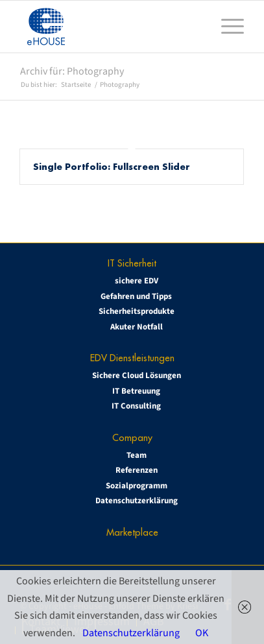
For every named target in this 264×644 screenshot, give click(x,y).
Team (137, 455)
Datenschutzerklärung (137, 501)
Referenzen (137, 470)
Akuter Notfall (137, 327)
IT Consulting (136, 406)
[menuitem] (226, 27)
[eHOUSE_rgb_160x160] (110, 27)
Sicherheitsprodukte (137, 311)
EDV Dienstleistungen (132, 358)
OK (202, 633)
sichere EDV (137, 281)
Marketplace (132, 532)
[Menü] (226, 27)
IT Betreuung (136, 391)
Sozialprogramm (137, 486)
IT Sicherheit (132, 263)
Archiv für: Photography (72, 71)
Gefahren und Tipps (136, 296)
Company (132, 437)
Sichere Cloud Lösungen (137, 376)
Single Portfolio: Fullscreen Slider (112, 166)
